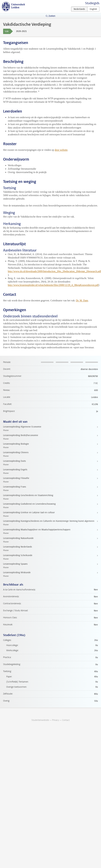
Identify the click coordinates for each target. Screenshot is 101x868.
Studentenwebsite (40, 720)
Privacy (56, 720)
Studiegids (92, 3)
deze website (61, 150)
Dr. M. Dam (82, 300)
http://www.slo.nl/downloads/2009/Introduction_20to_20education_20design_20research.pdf (54, 271)
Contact (66, 720)
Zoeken (52, 16)
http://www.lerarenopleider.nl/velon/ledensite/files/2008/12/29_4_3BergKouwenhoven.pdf (53, 285)
